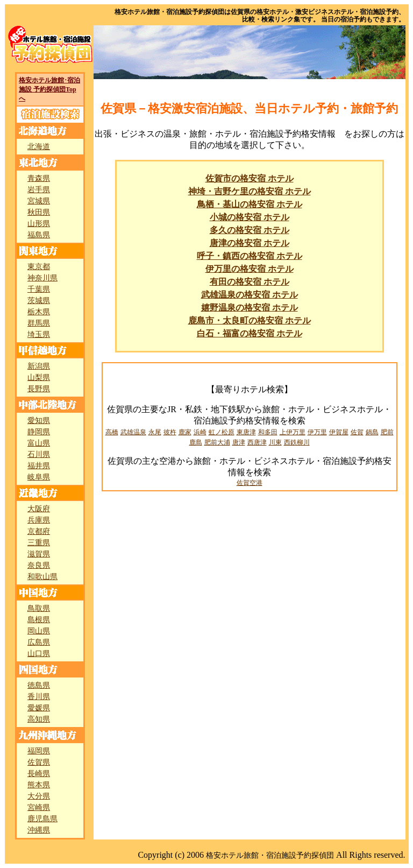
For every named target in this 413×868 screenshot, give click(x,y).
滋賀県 (39, 554)
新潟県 (39, 366)
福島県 (39, 235)
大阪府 (39, 509)
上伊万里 (293, 432)
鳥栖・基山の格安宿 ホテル (250, 204)
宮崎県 (39, 807)
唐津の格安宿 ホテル (250, 243)
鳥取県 (39, 608)
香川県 (39, 697)
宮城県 (39, 201)
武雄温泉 (133, 432)
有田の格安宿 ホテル (250, 282)
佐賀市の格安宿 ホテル (250, 178)
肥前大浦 (217, 442)
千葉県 (39, 289)
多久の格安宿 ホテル (250, 230)
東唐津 (246, 432)
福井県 (39, 466)
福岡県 (39, 751)
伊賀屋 (339, 432)
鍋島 (372, 432)
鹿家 (185, 432)
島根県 (39, 620)
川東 (275, 442)
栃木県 (39, 312)
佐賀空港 (250, 483)
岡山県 (39, 631)
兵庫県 (39, 520)
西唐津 (257, 442)
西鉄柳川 (297, 442)
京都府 (39, 531)
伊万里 (317, 432)
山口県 (39, 654)
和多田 (268, 432)
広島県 (39, 642)
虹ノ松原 (222, 432)
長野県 (39, 389)
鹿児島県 (42, 819)
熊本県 (39, 785)
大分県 (39, 796)
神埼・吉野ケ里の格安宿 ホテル (250, 191)
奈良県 (39, 565)
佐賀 (357, 432)
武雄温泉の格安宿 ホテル (250, 295)
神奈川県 (42, 278)
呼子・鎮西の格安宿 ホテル (250, 256)
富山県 (39, 443)
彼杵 (170, 432)
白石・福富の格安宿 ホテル (250, 333)
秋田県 (39, 212)
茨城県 (39, 301)
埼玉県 (39, 334)
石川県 (39, 454)
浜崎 (200, 432)
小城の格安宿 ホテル (250, 217)
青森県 (39, 178)
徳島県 (39, 685)
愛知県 (39, 421)
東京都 (39, 267)
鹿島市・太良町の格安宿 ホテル (250, 320)
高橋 (112, 432)
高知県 (39, 719)
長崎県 (39, 774)
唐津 (239, 442)
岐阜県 (39, 477)
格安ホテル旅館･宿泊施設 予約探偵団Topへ (49, 89)
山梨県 (39, 377)
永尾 (155, 432)
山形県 (39, 224)
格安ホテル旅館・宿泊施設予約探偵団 (270, 855)
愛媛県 (39, 708)
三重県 (39, 543)
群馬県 (39, 323)
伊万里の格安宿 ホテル (250, 269)
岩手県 (39, 190)
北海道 (39, 147)
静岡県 (39, 432)
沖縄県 (39, 830)
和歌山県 (42, 577)
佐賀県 (39, 762)
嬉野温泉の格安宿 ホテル (250, 308)
